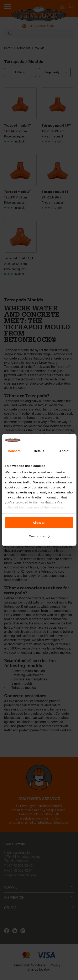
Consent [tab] (14, 451)
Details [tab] (39, 451)
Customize (39, 536)
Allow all (39, 523)
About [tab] (64, 451)
